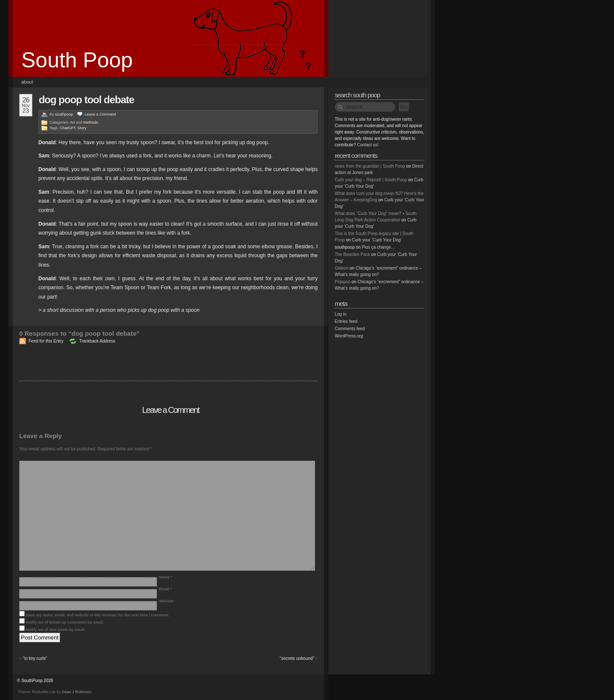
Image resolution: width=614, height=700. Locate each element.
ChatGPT (68, 128)
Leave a (101, 114)
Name (166, 577)
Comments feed (350, 329)
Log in (340, 314)
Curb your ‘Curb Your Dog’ (377, 240)
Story (82, 128)
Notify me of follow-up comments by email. (65, 622)
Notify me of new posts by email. (56, 630)
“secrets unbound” (297, 658)
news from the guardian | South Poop (370, 166)
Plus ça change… (378, 247)
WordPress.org (349, 336)
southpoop (64, 114)
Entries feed (346, 321)
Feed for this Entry (46, 341)
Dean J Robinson (77, 692)
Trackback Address (97, 341)
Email (165, 589)
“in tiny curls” (35, 658)
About (27, 82)
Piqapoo (343, 282)
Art (72, 122)
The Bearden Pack (352, 254)
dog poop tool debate (87, 100)
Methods (91, 122)
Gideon (342, 268)
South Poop (77, 60)
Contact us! (368, 145)
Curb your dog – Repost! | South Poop (371, 180)
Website (166, 601)
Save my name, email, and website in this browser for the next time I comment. (98, 615)
